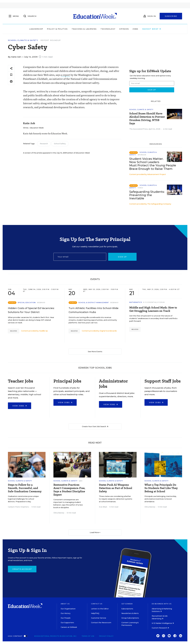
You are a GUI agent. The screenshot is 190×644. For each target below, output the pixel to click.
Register (14, 331)
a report (66, 75)
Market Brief (151, 29)
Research (44, 144)
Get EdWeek (127, 604)
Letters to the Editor (100, 609)
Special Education (27, 303)
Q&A (81, 481)
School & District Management (94, 303)
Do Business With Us (162, 604)
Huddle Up (43, 331)
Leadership (36, 29)
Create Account (22, 569)
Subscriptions (127, 609)
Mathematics (136, 302)
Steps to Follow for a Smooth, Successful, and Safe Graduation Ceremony (25, 488)
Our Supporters (67, 623)
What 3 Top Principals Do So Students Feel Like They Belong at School (161, 488)
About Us (65, 604)
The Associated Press (139, 129)
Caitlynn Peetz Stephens (18, 507)
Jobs (135, 29)
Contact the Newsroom (101, 623)
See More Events (95, 352)
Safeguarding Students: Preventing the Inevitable (147, 195)
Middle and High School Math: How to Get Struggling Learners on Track (153, 309)
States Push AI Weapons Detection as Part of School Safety (116, 488)
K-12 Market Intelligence (163, 623)
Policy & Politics (57, 29)
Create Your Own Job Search (95, 426)
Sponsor (142, 155)
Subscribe (171, 16)
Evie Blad (103, 507)
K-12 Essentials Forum (154, 302)
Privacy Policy (106, 636)
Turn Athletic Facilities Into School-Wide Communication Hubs (94, 310)
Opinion (124, 29)
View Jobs (20, 406)
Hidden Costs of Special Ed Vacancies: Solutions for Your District (31, 310)
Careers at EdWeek (69, 627)
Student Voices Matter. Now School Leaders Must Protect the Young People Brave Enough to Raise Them (153, 164)
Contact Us (97, 604)
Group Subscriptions (130, 618)
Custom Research (160, 628)
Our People (66, 618)
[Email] (80, 257)
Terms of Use (88, 636)
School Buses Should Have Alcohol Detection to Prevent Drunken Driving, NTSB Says (147, 118)
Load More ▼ (95, 532)
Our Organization (68, 609)
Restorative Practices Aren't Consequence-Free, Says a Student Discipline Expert (69, 490)
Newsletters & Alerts (130, 613)
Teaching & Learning (84, 29)
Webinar (41, 303)
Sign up (122, 257)
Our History (66, 613)
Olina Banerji (59, 513)
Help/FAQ (95, 613)
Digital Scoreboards (108, 331)
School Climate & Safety (23, 40)
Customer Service (99, 618)
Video (140, 188)
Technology (108, 29)
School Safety (60, 144)
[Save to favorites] (11, 75)
